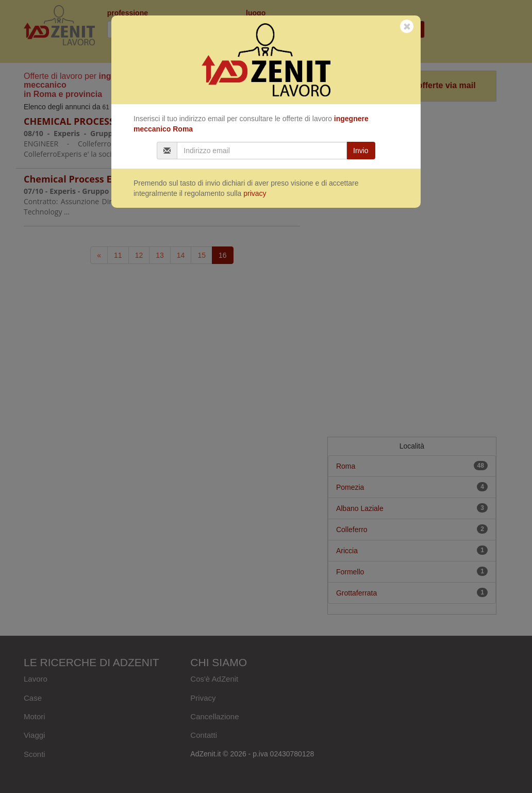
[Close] (407, 27)
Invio (361, 151)
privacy (255, 193)
